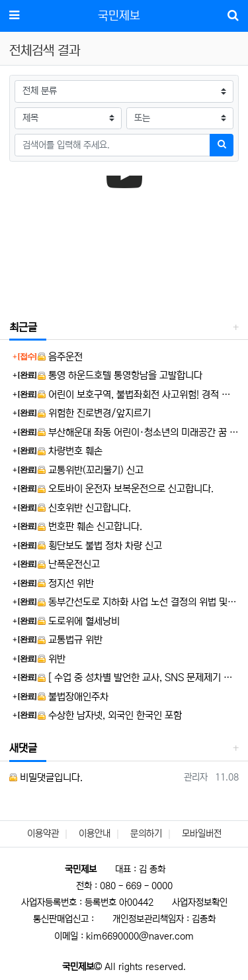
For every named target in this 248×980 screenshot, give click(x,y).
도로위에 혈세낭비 (79, 621)
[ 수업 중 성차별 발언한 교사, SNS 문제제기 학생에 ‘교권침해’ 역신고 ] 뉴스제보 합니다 (138, 678)
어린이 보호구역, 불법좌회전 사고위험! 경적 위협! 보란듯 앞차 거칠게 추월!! (138, 395)
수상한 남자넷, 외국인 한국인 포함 (110, 715)
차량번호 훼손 (70, 451)
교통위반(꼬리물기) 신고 (91, 470)
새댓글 (23, 748)
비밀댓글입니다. (46, 778)
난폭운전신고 (69, 564)
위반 (52, 659)
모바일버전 (202, 834)
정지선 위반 (66, 583)
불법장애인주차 (73, 697)
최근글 (23, 327)
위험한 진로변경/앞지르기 (94, 413)
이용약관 (43, 834)
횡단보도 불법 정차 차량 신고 (100, 546)
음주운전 (60, 357)
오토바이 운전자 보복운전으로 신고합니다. (126, 489)
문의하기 (146, 834)
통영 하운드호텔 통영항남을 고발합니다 (120, 375)
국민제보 (119, 16)
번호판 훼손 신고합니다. (90, 526)
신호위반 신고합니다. (84, 508)
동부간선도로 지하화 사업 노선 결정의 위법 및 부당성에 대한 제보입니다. (138, 602)
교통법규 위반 (70, 640)
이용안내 (95, 834)
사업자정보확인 (200, 902)
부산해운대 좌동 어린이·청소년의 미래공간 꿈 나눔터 (138, 432)
